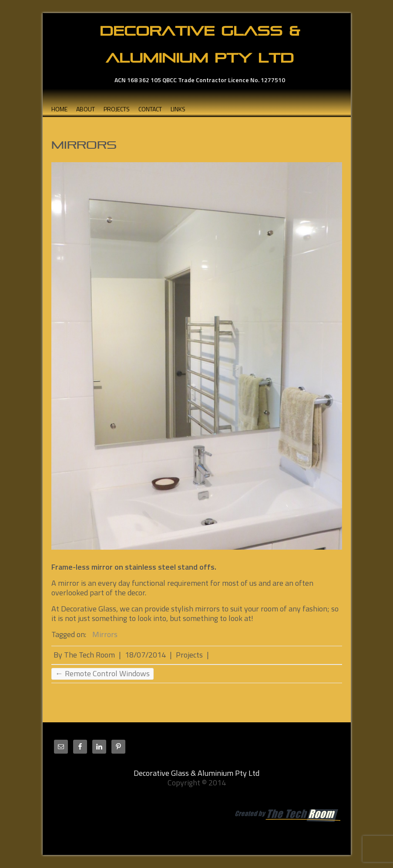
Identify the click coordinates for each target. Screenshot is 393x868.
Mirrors (105, 634)
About (86, 109)
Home (59, 109)
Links (178, 109)
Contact (150, 109)
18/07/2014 (145, 655)
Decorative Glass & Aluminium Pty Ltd (200, 44)
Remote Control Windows (102, 674)
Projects (117, 109)
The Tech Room (89, 655)
